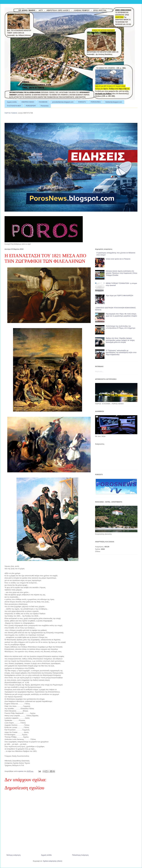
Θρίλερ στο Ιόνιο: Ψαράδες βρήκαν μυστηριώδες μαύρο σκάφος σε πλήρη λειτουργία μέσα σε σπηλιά (120, 340)
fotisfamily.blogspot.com (114, 102)
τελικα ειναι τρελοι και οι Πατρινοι (118, 259)
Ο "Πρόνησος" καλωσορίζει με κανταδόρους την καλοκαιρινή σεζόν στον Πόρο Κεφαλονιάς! (121, 352)
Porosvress (45, 106)
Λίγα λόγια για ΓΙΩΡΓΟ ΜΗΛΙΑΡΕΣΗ (119, 296)
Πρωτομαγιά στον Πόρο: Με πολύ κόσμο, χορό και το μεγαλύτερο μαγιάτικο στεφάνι (121, 315)
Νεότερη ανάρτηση (14, 855)
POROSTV (82, 102)
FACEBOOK (43, 102)
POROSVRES (96, 102)
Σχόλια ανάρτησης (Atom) (53, 861)
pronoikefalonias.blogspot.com (63, 102)
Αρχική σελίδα (12, 102)
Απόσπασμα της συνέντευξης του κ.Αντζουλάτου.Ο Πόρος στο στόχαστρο (121, 327)
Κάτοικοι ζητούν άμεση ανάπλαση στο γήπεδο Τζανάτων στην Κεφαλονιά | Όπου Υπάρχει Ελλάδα (121, 273)
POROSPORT (31, 106)
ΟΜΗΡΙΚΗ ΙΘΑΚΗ (28, 102)
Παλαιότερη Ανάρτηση (80, 855)
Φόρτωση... (99, 371)
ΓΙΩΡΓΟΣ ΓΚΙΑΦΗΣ (11, 113)
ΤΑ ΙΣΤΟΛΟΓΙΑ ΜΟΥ (14, 106)
